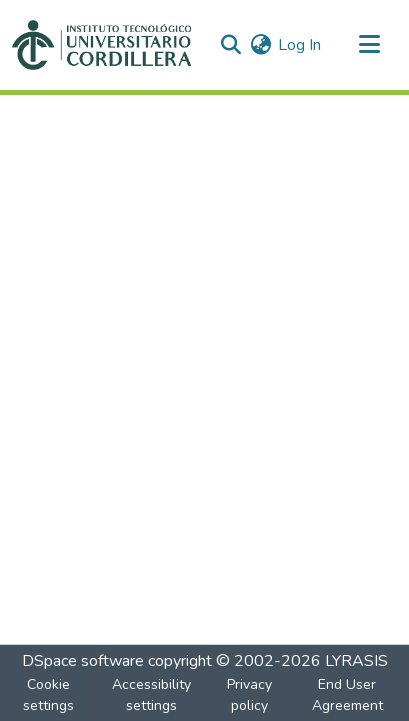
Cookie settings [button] (48, 695)
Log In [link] (299, 45)
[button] (101, 45)
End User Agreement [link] (347, 695)
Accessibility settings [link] (151, 695)
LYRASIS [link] (356, 661)
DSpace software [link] (83, 661)
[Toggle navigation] (369, 45)
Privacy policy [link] (249, 695)
